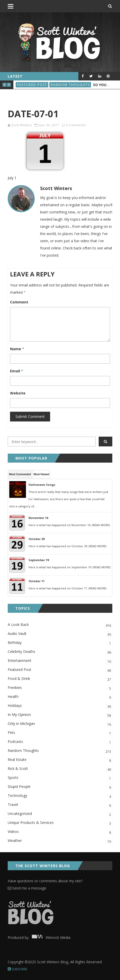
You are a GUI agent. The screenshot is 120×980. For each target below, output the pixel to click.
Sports (60, 778)
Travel (60, 805)
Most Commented (20, 474)
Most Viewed (41, 474)
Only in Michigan (60, 724)
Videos (60, 832)
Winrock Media (50, 937)
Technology (60, 796)
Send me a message (27, 888)
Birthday (60, 643)
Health (60, 697)
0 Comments (76, 125)
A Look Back (60, 625)
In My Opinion (60, 715)
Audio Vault (60, 634)
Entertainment (60, 661)
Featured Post (32, 85)
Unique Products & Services (60, 823)
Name (17, 349)
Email (17, 371)
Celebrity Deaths (60, 652)
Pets (60, 733)
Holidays (60, 706)
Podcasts (60, 742)
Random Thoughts (70, 85)
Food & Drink (60, 679)
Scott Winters (21, 125)
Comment (19, 302)
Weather (60, 841)
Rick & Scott (60, 769)
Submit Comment (30, 416)
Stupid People (60, 787)
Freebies (60, 688)
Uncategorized (60, 814)
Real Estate (60, 760)
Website (18, 393)
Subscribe (17, 969)
